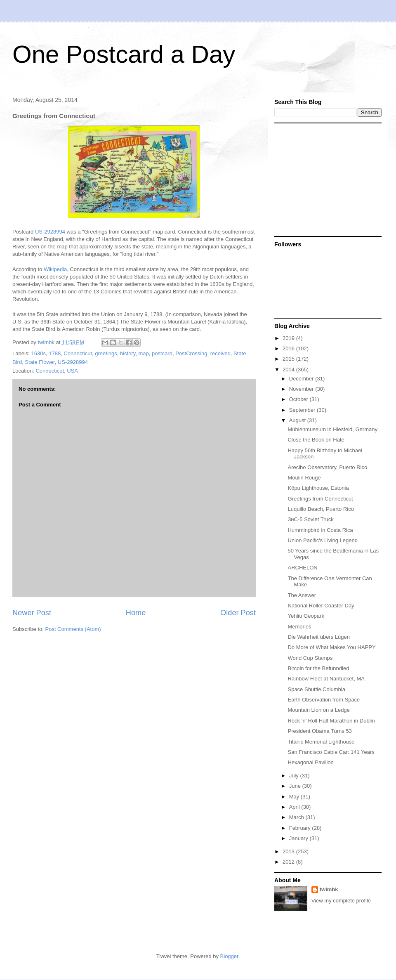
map (144, 353)
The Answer (302, 595)
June (296, 786)
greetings (106, 353)
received (220, 353)
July (295, 776)
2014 (289, 370)
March (297, 817)
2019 (289, 338)
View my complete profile (341, 901)
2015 (289, 359)
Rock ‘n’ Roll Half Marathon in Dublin (331, 721)
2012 (289, 862)
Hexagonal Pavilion (310, 762)
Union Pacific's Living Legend (322, 540)
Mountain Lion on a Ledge (318, 710)
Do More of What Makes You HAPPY (331, 647)
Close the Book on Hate (316, 440)
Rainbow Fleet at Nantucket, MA (326, 679)
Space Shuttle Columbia (316, 689)
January (299, 838)
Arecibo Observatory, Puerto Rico (327, 467)
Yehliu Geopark (306, 616)
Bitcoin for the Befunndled (318, 668)
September (303, 410)
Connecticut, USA (57, 371)
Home (136, 613)
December (302, 379)
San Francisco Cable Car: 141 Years (331, 752)
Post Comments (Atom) (73, 629)
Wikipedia (55, 269)
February (301, 828)
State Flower (40, 362)
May (295, 797)
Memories (299, 627)
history (128, 353)
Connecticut (78, 353)
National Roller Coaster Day (321, 606)
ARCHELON (302, 568)
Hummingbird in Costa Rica (320, 530)
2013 (289, 851)
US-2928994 (50, 232)
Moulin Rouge (304, 478)
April (295, 807)
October (299, 399)
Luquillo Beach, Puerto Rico (321, 509)
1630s (39, 353)
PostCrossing (191, 353)
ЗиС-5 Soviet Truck (310, 519)
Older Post (238, 613)
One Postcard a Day (124, 54)
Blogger (229, 956)
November (302, 389)
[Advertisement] (326, 179)
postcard (162, 353)
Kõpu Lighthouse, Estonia (318, 488)
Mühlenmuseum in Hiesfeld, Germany (332, 429)
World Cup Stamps (310, 658)
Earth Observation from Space (324, 700)
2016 (289, 348)
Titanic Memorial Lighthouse (321, 742)
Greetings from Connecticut (320, 499)
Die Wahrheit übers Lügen (319, 637)
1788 (55, 353)
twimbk (329, 889)
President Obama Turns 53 (319, 731)
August (298, 420)
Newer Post (32, 613)
